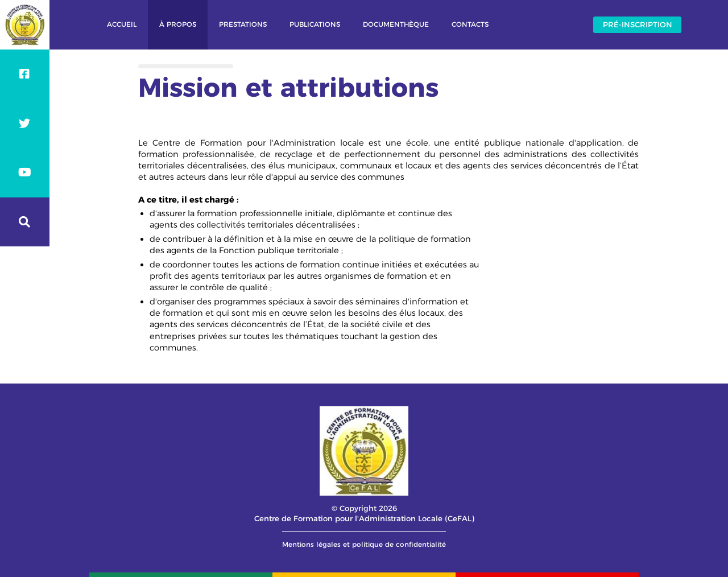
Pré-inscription (638, 24)
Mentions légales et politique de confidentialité (364, 544)
